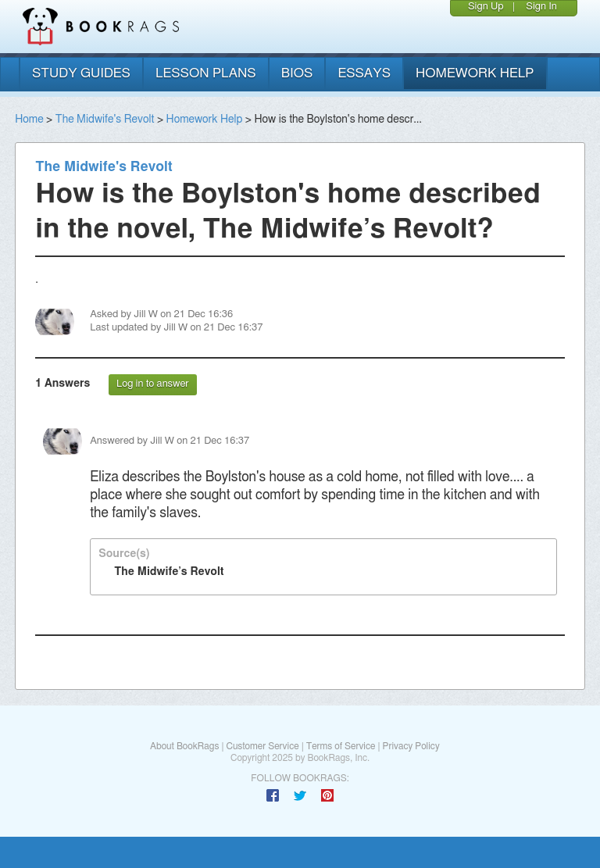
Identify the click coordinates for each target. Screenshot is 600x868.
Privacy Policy (411, 746)
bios (297, 73)
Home (29, 120)
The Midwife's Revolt (105, 120)
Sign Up (486, 7)
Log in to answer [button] (153, 384)
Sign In (541, 7)
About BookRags (184, 746)
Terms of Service (341, 746)
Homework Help (205, 120)
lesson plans (206, 73)
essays (364, 73)
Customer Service (262, 746)
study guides (81, 73)
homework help (475, 73)
